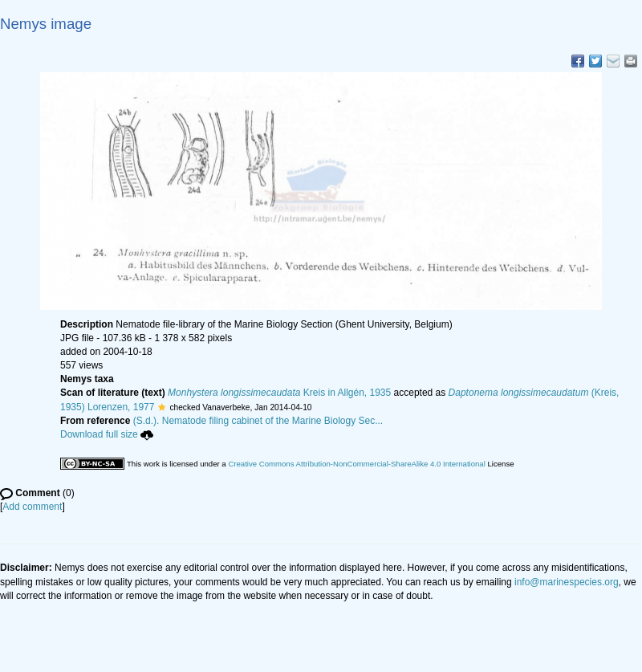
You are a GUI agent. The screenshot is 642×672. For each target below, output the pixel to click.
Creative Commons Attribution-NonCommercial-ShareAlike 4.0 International (356, 464)
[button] (162, 407)
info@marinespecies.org (567, 582)
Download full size (107, 434)
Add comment (32, 507)
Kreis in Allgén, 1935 (279, 393)
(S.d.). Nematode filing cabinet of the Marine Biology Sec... (258, 421)
